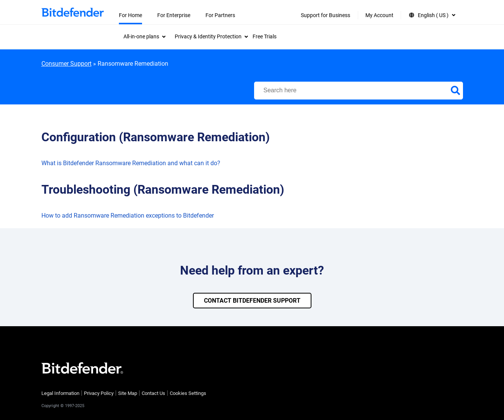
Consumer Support (66, 64)
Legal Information (60, 393)
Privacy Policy (99, 393)
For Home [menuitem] (130, 15)
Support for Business (325, 15)
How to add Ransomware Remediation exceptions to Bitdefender (128, 216)
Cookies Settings (188, 393)
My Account (379, 15)
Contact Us (153, 393)
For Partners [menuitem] (220, 15)
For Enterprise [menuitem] (174, 15)
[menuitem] (145, 36)
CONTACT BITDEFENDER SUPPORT (252, 301)
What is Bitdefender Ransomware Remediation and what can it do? (131, 163)
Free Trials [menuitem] (265, 36)
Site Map (128, 393)
